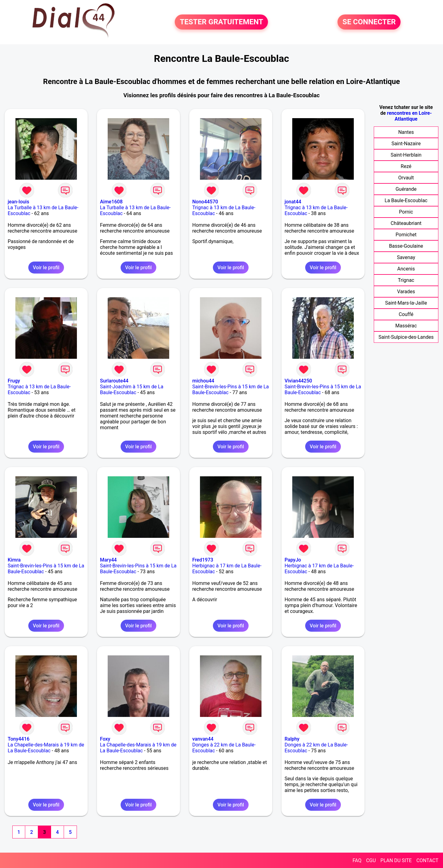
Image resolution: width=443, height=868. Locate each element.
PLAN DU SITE (396, 860)
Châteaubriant (406, 223)
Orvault (406, 178)
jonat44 (293, 202)
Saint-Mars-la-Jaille (406, 303)
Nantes (406, 132)
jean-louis (18, 202)
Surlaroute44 (114, 381)
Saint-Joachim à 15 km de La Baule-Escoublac (132, 390)
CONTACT (427, 860)
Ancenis (406, 269)
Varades (406, 292)
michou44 (203, 381)
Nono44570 (205, 202)
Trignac (406, 280)
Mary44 (108, 560)
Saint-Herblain (406, 155)
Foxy (105, 739)
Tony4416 (19, 739)
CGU (371, 860)
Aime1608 (111, 202)
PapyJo (293, 560)
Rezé (406, 166)
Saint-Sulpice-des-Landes (406, 337)
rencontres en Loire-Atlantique (409, 116)
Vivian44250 (298, 381)
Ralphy (292, 739)
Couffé (406, 314)
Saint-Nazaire (406, 144)
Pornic (406, 212)
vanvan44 (203, 739)
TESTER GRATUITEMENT (221, 22)
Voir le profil (46, 268)
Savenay (406, 257)
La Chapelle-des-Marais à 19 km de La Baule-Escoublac (46, 748)
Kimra (14, 560)
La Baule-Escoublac (406, 200)
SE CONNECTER (369, 22)
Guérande (406, 189)
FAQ (357, 860)
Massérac (406, 326)
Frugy (14, 381)
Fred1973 (203, 560)
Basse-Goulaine (406, 246)
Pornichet (406, 235)
